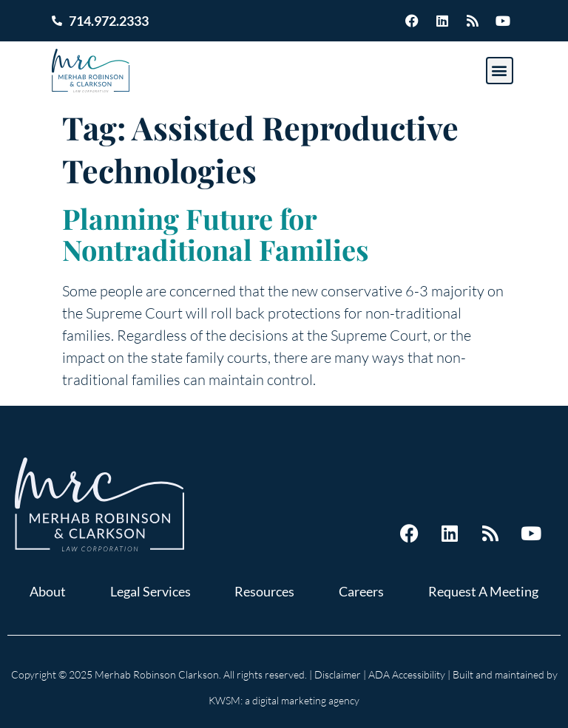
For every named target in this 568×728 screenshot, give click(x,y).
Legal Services (151, 591)
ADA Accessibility (407, 674)
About (48, 591)
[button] (500, 71)
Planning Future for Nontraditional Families (216, 234)
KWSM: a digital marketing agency (284, 700)
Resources (264, 591)
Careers (361, 591)
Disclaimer (338, 674)
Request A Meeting (483, 591)
